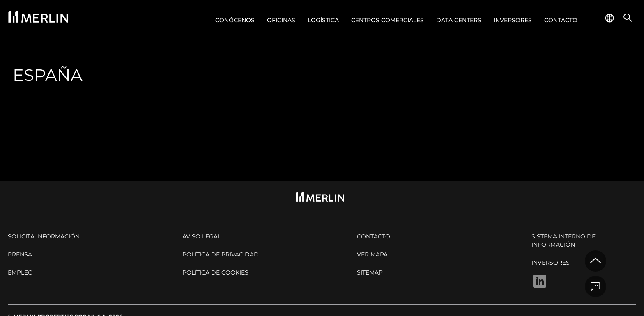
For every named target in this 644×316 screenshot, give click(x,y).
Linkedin (540, 281)
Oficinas (281, 20)
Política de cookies (215, 272)
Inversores (513, 20)
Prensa (20, 254)
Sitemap (370, 272)
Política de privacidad (221, 254)
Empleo (20, 272)
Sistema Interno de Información (563, 240)
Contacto (561, 20)
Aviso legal (202, 236)
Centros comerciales (388, 20)
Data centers (459, 20)
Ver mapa (372, 254)
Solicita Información (44, 236)
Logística (323, 20)
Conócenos (235, 20)
